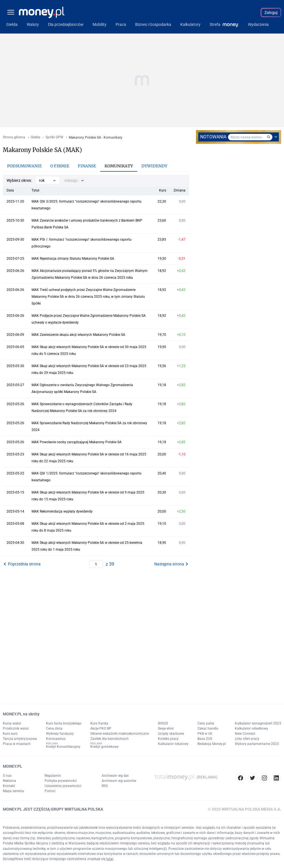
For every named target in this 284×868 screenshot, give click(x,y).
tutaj (110, 859)
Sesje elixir (166, 728)
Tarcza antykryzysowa (20, 739)
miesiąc (71, 180)
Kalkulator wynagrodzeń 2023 (258, 723)
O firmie (60, 166)
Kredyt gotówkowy (105, 747)
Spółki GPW (54, 137)
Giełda (35, 137)
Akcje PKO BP (101, 728)
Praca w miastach (17, 744)
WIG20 (163, 723)
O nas (7, 776)
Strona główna (14, 137)
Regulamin (53, 776)
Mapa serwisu (13, 791)
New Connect (245, 734)
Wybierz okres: (19, 180)
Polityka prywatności (61, 781)
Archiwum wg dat (115, 776)
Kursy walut (12, 723)
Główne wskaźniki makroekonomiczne (120, 734)
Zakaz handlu (208, 728)
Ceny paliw (206, 723)
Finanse (87, 166)
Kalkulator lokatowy (173, 744)
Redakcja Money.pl (212, 744)
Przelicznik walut (16, 728)
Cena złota (54, 728)
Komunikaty (119, 166)
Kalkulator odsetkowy (251, 728)
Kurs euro (10, 734)
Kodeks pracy (168, 739)
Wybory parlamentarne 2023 (257, 744)
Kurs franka (99, 723)
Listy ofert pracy (247, 739)
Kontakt (9, 786)
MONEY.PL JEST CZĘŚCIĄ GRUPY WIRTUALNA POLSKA (53, 809)
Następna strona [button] (169, 564)
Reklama (10, 781)
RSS (105, 786)
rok (42, 180)
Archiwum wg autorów (119, 781)
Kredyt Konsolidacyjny (63, 747)
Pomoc (50, 791)
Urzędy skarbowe (171, 734)
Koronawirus (56, 739)
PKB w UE (205, 734)
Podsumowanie (24, 166)
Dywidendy (154, 166)
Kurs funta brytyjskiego (64, 723)
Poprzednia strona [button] (24, 564)
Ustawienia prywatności (63, 786)
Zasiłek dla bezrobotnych (109, 739)
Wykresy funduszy (60, 734)
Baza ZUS (205, 739)
